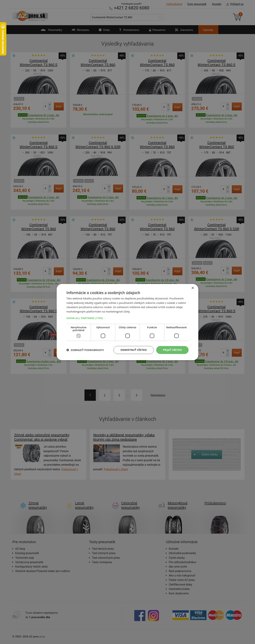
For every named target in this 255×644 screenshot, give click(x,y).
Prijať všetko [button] (172, 350)
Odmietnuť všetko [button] (134, 350)
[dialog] (127, 322)
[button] (127, 318)
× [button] (193, 288)
